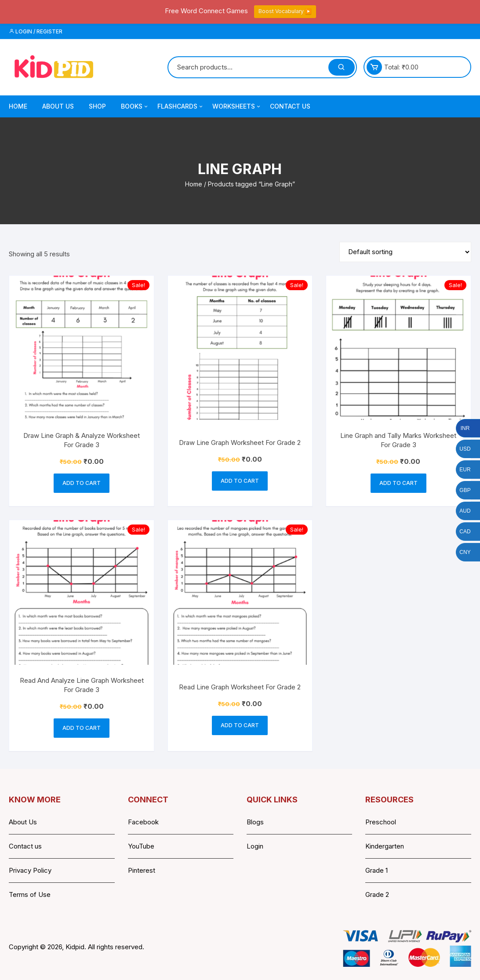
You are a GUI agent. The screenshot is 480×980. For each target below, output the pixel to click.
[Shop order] (405, 252)
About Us (58, 106)
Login (255, 846)
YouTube (141, 846)
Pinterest (142, 870)
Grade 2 (377, 894)
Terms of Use (30, 894)
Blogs (255, 822)
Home (18, 106)
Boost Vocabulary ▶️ (285, 11)
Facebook (143, 822)
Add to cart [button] (82, 483)
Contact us (25, 846)
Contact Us (290, 106)
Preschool (381, 822)
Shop (97, 106)
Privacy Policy (30, 870)
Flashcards (181, 106)
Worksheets (237, 106)
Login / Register (36, 31)
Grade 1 (376, 870)
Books (135, 106)
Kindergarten (385, 846)
